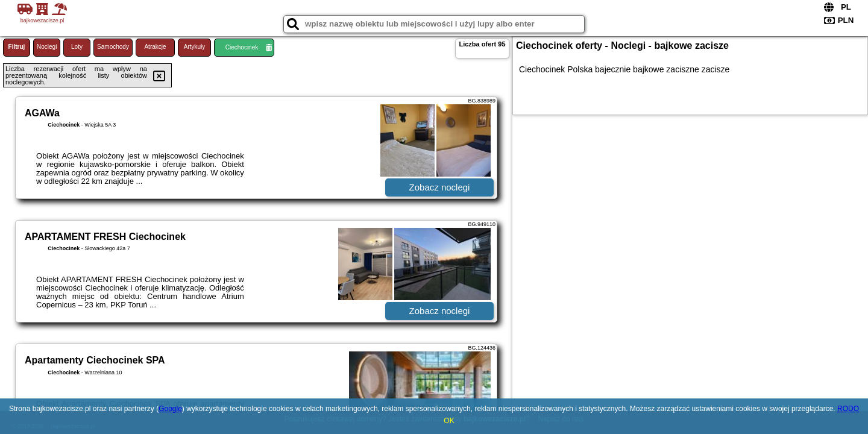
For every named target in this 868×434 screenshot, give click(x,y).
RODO (848, 409)
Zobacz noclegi (440, 187)
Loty (77, 47)
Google (170, 409)
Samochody (113, 47)
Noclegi (47, 47)
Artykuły (195, 47)
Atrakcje (155, 47)
